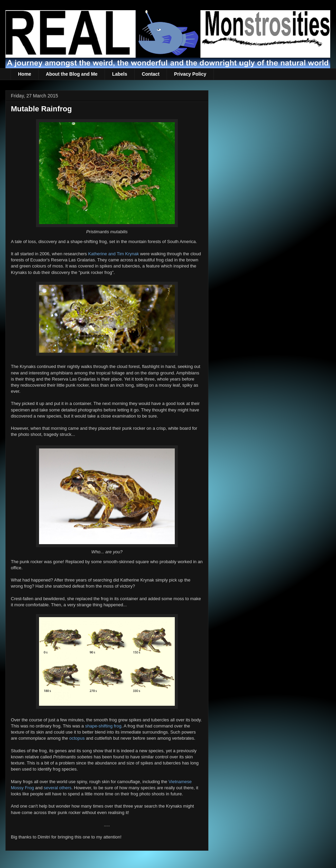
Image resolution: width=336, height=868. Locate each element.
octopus (77, 738)
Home (25, 74)
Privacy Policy (190, 74)
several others (58, 788)
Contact (151, 74)
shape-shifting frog (103, 726)
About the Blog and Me (72, 74)
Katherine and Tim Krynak (114, 254)
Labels (119, 74)
